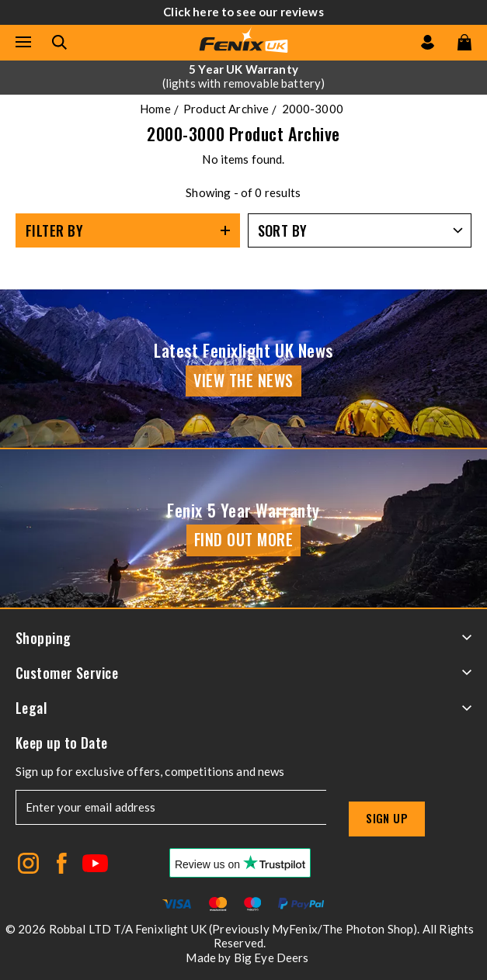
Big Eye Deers (271, 957)
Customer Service (243, 673)
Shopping (243, 638)
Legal (243, 708)
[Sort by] (360, 230)
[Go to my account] (428, 42)
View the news (243, 380)
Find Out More (244, 539)
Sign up (387, 818)
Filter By (54, 230)
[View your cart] (464, 42)
